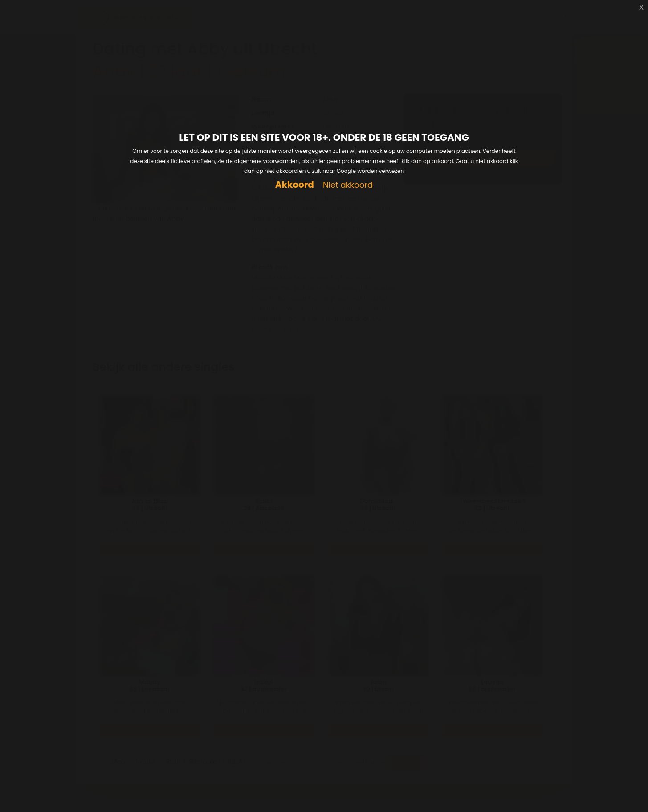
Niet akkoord (348, 185)
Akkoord (295, 185)
